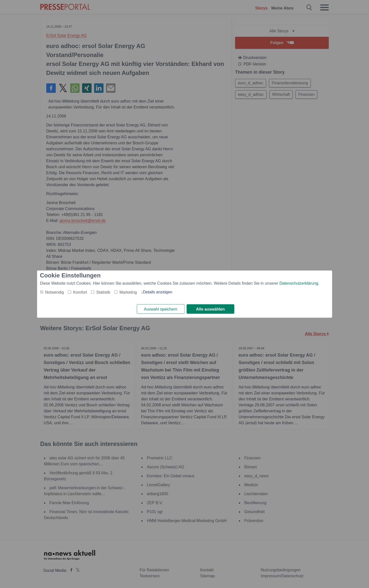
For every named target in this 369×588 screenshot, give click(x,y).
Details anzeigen (158, 292)
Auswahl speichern (160, 309)
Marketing (128, 292)
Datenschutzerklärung (299, 283)
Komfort (80, 292)
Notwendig (54, 292)
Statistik (103, 292)
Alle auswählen (211, 309)
